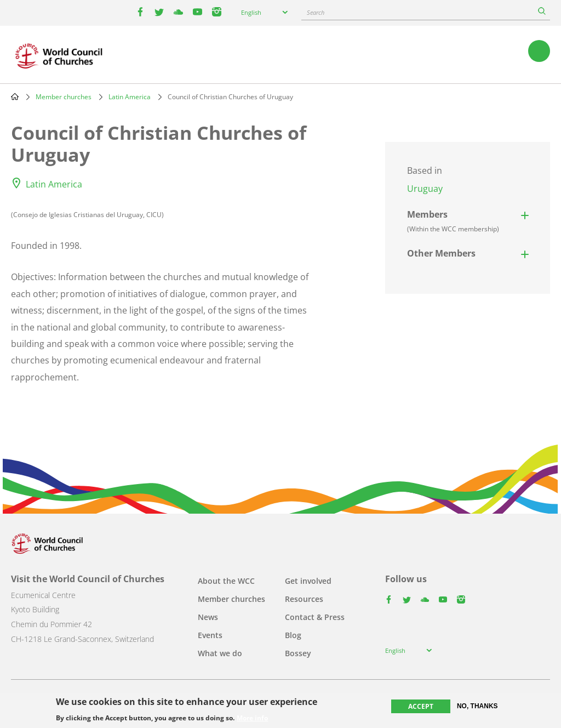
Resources (304, 599)
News (208, 617)
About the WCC (226, 581)
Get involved (308, 581)
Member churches (64, 97)
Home (15, 96)
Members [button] (453, 221)
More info (252, 718)
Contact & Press (315, 617)
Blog (293, 635)
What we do (220, 653)
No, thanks (477, 706)
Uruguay (425, 189)
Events (210, 635)
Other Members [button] (441, 253)
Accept (421, 706)
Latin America (130, 97)
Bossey (298, 653)
